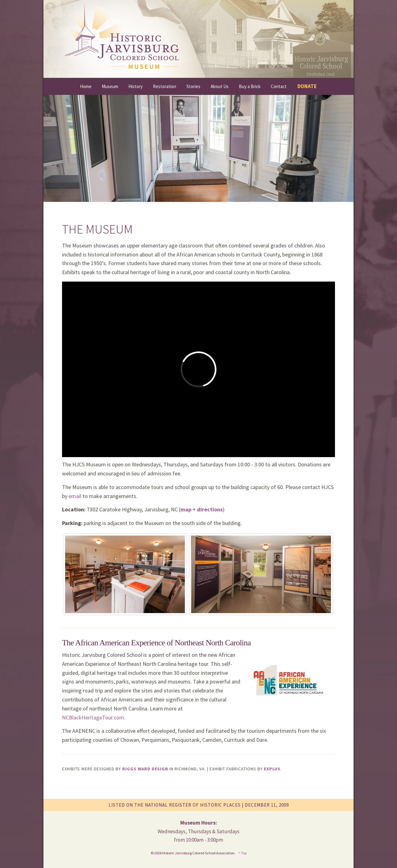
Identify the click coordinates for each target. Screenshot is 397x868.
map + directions (202, 509)
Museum (110, 86)
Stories (193, 86)
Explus (272, 769)
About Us (220, 86)
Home (86, 86)
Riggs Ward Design (145, 769)
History (136, 86)
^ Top (243, 853)
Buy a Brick (250, 86)
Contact (279, 86)
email (75, 496)
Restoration (165, 86)
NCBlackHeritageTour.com (93, 717)
